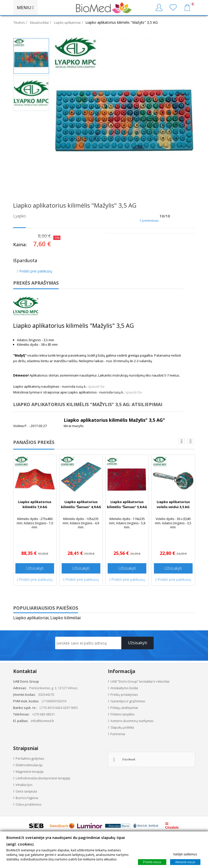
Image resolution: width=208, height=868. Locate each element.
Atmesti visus (185, 862)
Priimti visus (152, 862)
